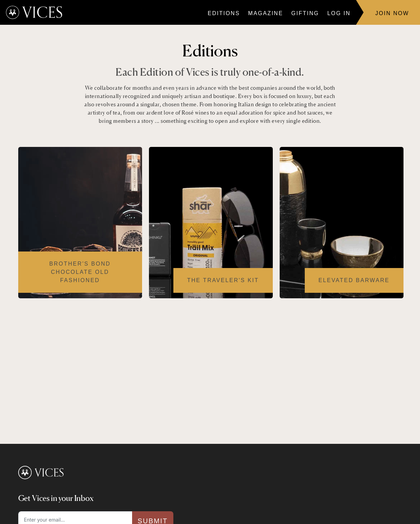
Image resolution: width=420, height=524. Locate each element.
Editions (224, 13)
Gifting (305, 13)
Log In (339, 13)
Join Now (392, 13)
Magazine (265, 13)
